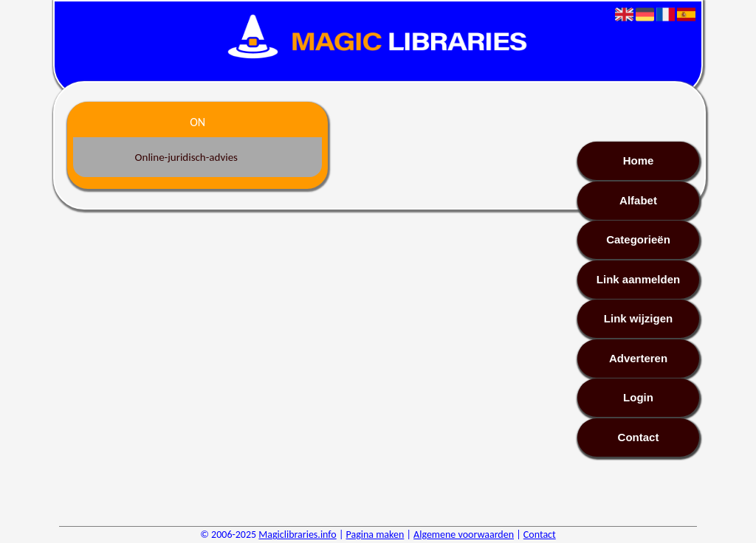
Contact (639, 437)
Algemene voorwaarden (464, 535)
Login (638, 397)
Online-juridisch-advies (186, 157)
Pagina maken (375, 535)
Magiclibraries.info (297, 535)
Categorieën (638, 239)
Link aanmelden (638, 279)
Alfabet (638, 200)
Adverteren (638, 358)
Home (639, 160)
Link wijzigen (638, 318)
